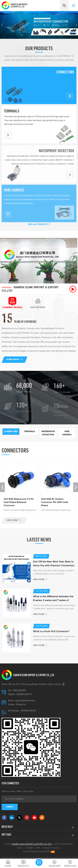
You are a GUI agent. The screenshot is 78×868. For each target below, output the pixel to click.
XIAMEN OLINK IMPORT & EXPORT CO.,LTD (19, 5)
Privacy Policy (51, 848)
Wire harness (14, 192)
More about (13, 360)
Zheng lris (21, 704)
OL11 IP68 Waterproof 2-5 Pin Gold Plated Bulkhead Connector (19, 502)
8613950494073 (24, 694)
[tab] (12, 303)
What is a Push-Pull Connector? (51, 631)
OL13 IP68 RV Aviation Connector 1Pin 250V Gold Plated (55, 502)
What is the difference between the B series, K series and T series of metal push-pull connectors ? (53, 599)
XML (38, 848)
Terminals (12, 111)
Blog (20, 848)
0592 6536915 (19, 691)
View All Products (38, 224)
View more (12, 520)
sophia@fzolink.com (25, 701)
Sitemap (29, 848)
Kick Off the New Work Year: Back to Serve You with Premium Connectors (54, 564)
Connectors (65, 72)
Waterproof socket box (56, 152)
